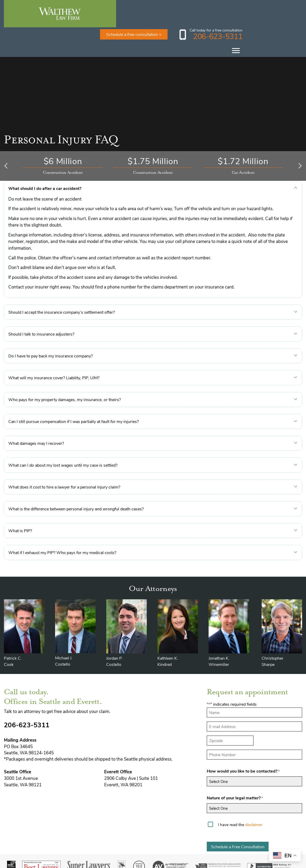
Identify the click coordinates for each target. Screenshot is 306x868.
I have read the (240, 797)
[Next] (299, 139)
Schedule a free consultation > (189, 7)
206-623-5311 (273, 9)
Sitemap (230, 863)
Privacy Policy (254, 863)
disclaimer (254, 797)
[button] (153, 161)
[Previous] (7, 139)
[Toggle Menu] (291, 23)
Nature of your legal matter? (235, 771)
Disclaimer (209, 863)
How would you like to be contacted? (243, 744)
